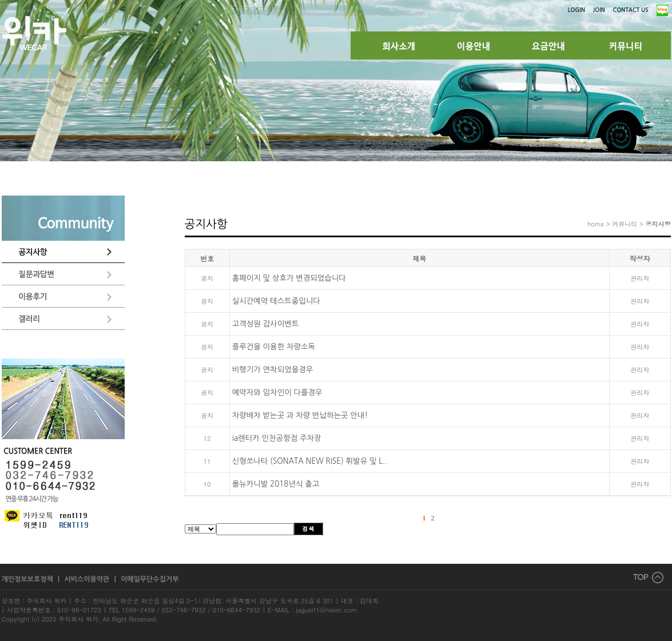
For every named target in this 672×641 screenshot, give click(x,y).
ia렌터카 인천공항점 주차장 (277, 438)
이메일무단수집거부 (150, 579)
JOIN (599, 10)
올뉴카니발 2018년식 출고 (276, 484)
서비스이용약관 (88, 579)
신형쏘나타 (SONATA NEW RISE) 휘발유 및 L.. (310, 461)
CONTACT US (631, 10)
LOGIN (576, 10)
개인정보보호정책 (29, 579)
